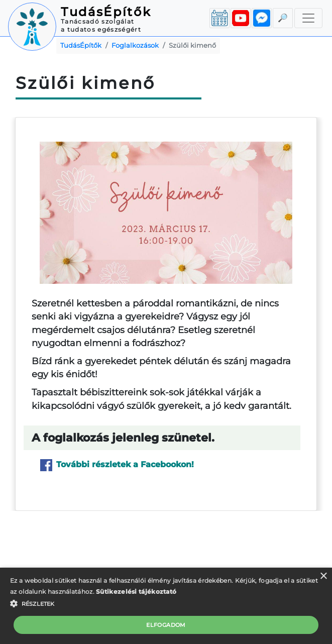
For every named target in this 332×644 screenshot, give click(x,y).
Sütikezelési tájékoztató (136, 592)
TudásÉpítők (106, 12)
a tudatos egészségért (101, 29)
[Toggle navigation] (308, 18)
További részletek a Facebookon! (117, 465)
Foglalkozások (135, 45)
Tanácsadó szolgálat (97, 21)
